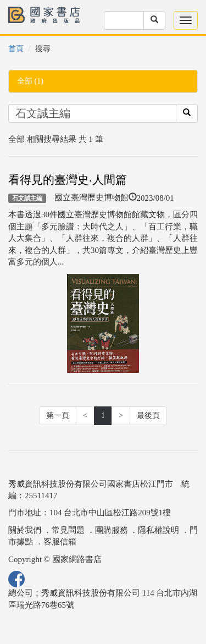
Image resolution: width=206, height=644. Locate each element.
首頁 (16, 49)
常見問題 (68, 530)
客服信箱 (60, 542)
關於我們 (25, 530)
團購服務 (112, 530)
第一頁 (58, 415)
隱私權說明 (158, 530)
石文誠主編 (27, 198)
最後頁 (148, 415)
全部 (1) (30, 81)
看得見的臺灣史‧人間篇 (68, 180)
